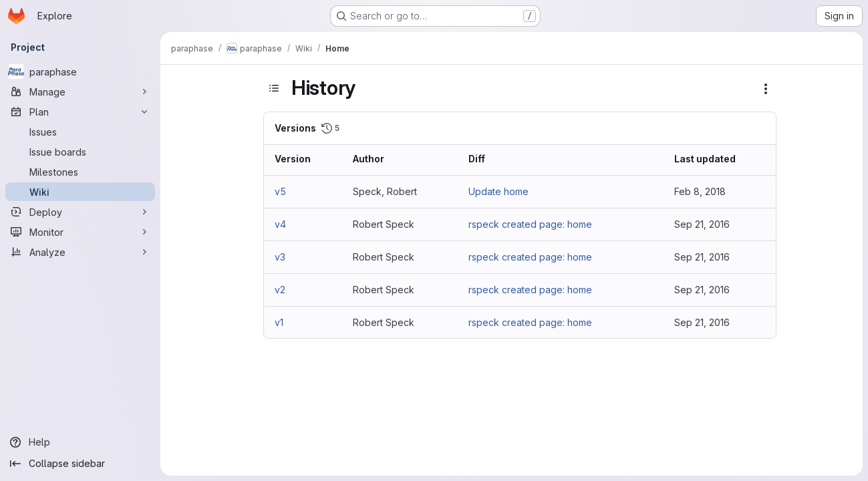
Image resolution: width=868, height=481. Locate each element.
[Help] (80, 442)
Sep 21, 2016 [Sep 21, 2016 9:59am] (702, 257)
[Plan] (80, 112)
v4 (280, 224)
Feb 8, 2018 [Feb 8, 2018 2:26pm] (700, 191)
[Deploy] (80, 212)
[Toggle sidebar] (274, 88)
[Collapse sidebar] (80, 464)
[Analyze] (80, 252)
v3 (280, 257)
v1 (279, 322)
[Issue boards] (80, 152)
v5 (280, 191)
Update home (498, 191)
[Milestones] (80, 172)
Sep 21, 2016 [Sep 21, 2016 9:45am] (702, 322)
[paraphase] (80, 71)
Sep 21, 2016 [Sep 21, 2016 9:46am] (702, 290)
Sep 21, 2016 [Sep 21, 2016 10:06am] (702, 224)
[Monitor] (80, 232)
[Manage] (80, 92)
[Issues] (80, 132)
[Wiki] (80, 192)
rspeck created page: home (530, 224)
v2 (280, 290)
